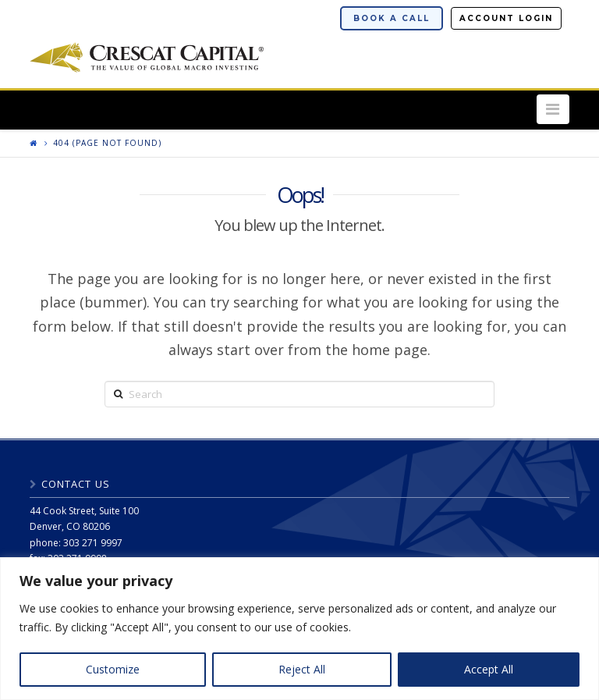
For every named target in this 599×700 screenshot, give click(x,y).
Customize (113, 669)
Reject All (302, 669)
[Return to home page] (34, 143)
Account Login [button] (506, 18)
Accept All (489, 669)
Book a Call (392, 18)
